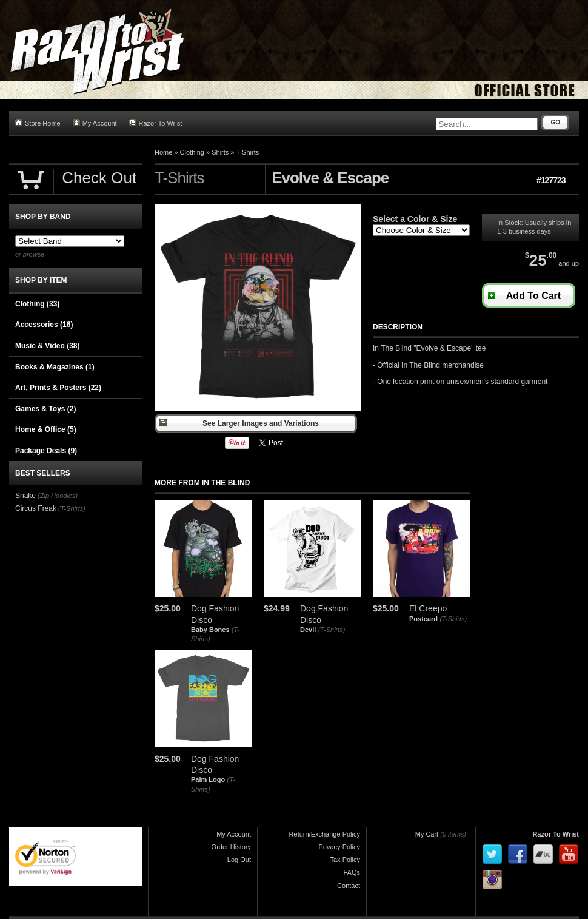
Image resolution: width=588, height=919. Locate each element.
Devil (308, 630)
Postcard (423, 619)
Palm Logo (208, 779)
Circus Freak (36, 508)
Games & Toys (45, 409)
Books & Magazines (55, 367)
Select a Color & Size (415, 219)
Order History (231, 847)
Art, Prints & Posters (58, 388)
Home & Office (46, 429)
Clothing (192, 152)
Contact (349, 886)
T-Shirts (247, 152)
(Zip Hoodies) (58, 496)
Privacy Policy (339, 847)
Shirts (220, 152)
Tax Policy (345, 860)
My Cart (427, 834)
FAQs (352, 872)
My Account (95, 123)
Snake (25, 496)
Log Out (239, 860)
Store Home (38, 123)
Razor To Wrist (156, 123)
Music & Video (47, 346)
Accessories (44, 325)
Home (163, 152)
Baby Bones (210, 630)
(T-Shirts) (332, 630)
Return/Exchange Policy (325, 834)
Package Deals (46, 451)
